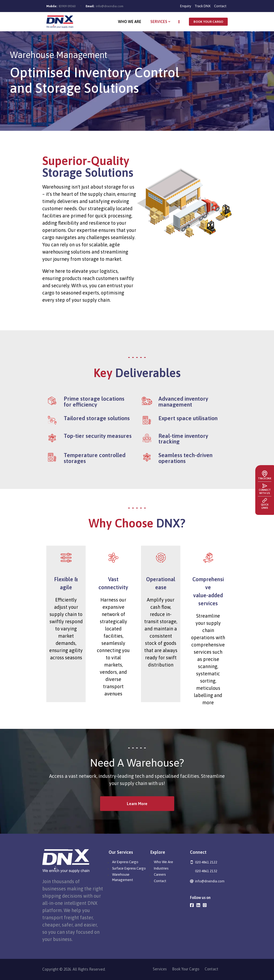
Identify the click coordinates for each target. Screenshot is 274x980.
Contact (220, 6)
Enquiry (186, 6)
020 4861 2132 (206, 871)
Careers (160, 874)
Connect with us (265, 492)
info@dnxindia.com (110, 6)
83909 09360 (67, 6)
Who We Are (163, 862)
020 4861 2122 (206, 862)
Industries (161, 868)
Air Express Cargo (125, 862)
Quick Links (265, 506)
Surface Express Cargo (129, 868)
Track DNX (203, 6)
